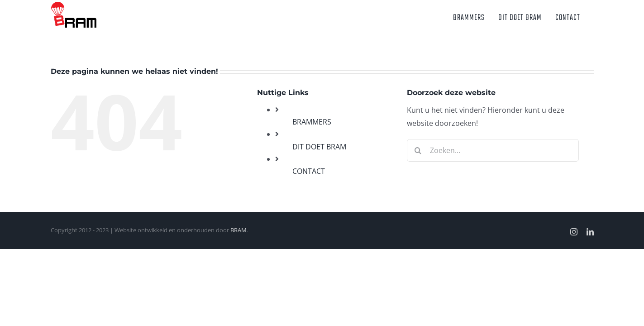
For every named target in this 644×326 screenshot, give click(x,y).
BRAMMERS (312, 122)
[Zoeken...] (493, 150)
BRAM (239, 230)
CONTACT (309, 171)
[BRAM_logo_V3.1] (74, 5)
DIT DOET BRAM (319, 147)
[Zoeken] (418, 150)
